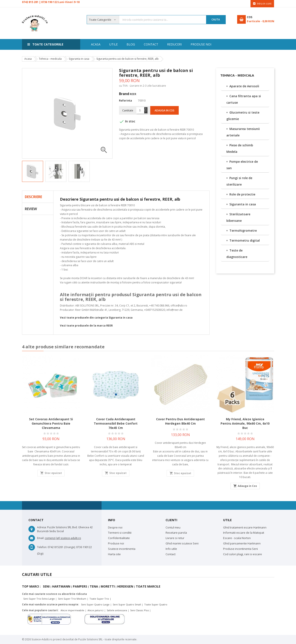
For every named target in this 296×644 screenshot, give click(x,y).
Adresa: (42, 527)
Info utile (171, 549)
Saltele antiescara (117, 610)
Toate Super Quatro (156, 604)
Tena (94, 586)
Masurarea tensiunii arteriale (243, 132)
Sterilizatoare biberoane (238, 217)
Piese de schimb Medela (240, 148)
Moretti (108, 586)
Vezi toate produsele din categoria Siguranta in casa (96, 318)
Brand (124, 94)
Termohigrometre (243, 231)
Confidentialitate (119, 538)
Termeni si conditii (120, 533)
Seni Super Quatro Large (95, 604)
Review (31, 209)
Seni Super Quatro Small (127, 604)
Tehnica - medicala (237, 75)
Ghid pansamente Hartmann (242, 543)
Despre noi (115, 527)
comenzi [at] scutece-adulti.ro (63, 538)
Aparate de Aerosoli (244, 86)
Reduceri (147, 44)
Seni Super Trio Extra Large (39, 599)
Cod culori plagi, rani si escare (243, 554)
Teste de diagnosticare (237, 254)
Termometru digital (245, 240)
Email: (41, 538)
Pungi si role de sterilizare (239, 181)
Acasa (96, 44)
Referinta (125, 100)
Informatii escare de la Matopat (244, 533)
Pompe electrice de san (242, 165)
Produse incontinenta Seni (240, 549)
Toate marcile (148, 586)
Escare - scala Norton (237, 538)
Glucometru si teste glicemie (243, 116)
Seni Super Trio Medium (72, 599)
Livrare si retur (175, 538)
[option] (33, 171)
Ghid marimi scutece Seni (182, 543)
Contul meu (173, 527)
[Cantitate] (140, 110)
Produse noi (120, 44)
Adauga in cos (164, 110)
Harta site (114, 554)
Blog (192, 44)
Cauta (216, 20)
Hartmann (61, 586)
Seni (46, 586)
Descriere (33, 197)
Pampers (80, 586)
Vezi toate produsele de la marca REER (86, 326)
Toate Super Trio (99, 599)
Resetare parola (176, 533)
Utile (210, 44)
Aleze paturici (96, 610)
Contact (171, 44)
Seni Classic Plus (139, 610)
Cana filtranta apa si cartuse (244, 99)
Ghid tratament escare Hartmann (245, 527)
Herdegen (125, 586)
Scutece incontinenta (122, 549)
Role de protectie (242, 194)
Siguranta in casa (243, 204)
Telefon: (42, 547)
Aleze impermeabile (72, 610)
